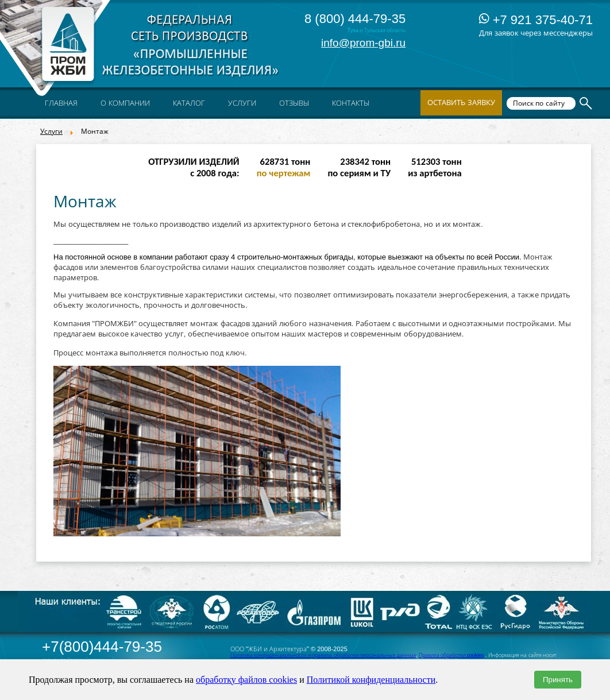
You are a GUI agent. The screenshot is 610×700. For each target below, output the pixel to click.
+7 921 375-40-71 (536, 20)
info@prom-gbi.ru (363, 43)
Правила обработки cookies (451, 655)
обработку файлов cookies (246, 680)
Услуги (51, 132)
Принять (558, 680)
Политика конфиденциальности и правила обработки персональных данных (323, 655)
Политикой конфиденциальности (371, 680)
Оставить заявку (461, 103)
